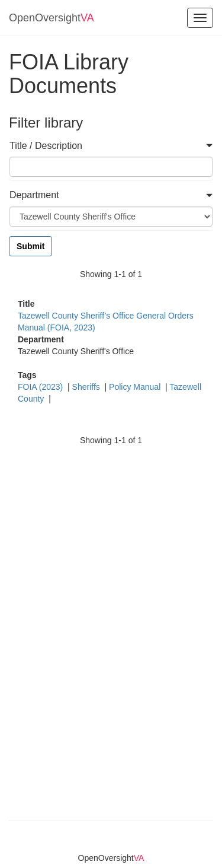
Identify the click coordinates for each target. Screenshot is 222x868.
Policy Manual (136, 387)
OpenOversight (52, 18)
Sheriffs (87, 387)
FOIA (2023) (41, 387)
